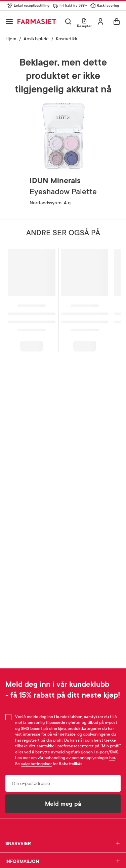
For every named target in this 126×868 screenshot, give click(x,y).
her (112, 758)
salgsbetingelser (36, 764)
